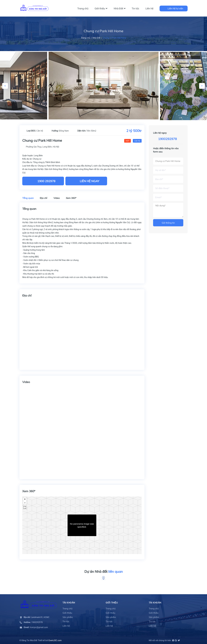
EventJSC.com (55, 640)
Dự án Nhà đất (104, 572)
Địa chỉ (43, 198)
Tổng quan (28, 198)
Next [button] (202, 86)
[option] (104, 86)
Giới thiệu (101, 8)
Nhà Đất (120, 8)
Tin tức (135, 8)
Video (57, 198)
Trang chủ (83, 8)
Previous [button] (5, 86)
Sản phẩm (68, 617)
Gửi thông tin (168, 223)
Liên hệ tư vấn (175, 8)
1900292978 (167, 139)
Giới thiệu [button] (112, 603)
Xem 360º (71, 198)
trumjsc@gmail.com (36, 627)
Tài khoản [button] (69, 603)
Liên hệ (149, 8)
